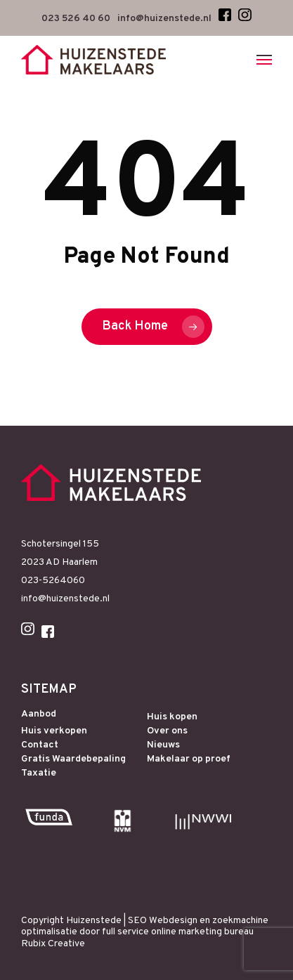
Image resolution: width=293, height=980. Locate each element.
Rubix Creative (53, 944)
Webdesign (173, 921)
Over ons (167, 731)
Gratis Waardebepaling (73, 759)
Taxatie (39, 773)
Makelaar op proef (189, 759)
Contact (40, 745)
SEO (137, 921)
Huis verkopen (54, 731)
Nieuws (163, 745)
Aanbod (39, 714)
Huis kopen (172, 717)
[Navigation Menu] (264, 60)
